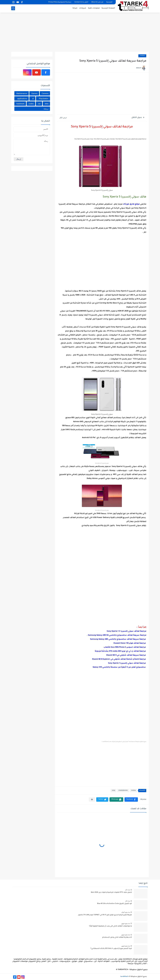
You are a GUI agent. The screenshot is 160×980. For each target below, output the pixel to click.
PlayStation (44, 98)
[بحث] (13, 8)
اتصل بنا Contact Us (81, 2)
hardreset (20, 104)
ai (33, 98)
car (39, 104)
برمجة (46, 109)
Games (34, 93)
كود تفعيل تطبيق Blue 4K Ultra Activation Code (114, 904)
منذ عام (128, 890)
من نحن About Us (97, 2)
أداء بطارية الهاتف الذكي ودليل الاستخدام (117, 937)
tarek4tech (124, 977)
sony (113, 791)
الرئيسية (109, 2)
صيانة (75, 8)
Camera (45, 93)
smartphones (123, 791)
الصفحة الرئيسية (108, 8)
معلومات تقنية (94, 8)
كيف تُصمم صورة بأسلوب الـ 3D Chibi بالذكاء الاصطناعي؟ (111, 949)
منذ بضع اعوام (126, 912)
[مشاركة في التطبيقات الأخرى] (92, 799)
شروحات (83, 8)
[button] (131, 799)
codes (31, 104)
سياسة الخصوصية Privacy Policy (60, 2)
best (47, 104)
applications (22, 98)
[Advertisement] (80, 32)
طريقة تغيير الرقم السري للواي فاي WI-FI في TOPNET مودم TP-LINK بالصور (105, 915)
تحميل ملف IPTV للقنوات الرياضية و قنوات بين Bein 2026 (111, 892)
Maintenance (22, 93)
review (142, 56)
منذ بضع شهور (126, 923)
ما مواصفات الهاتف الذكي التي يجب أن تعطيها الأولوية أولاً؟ (110, 926)
